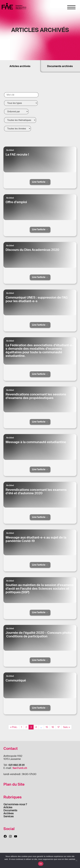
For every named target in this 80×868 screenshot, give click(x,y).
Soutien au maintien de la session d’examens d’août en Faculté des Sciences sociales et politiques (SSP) (40, 589)
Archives (9, 813)
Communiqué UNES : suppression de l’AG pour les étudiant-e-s (37, 299)
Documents (10, 810)
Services (9, 816)
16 (53, 727)
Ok (41, 864)
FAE (14, 6)
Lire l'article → (40, 182)
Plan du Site (14, 784)
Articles (8, 807)
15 (47, 727)
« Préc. (14, 727)
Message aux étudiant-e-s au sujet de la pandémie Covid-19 (36, 539)
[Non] (76, 860)
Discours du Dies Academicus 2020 (32, 250)
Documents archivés (60, 66)
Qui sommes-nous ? (15, 804)
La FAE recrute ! (17, 155)
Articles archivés (20, 66)
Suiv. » (66, 727)
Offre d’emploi (16, 202)
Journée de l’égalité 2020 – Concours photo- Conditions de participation (39, 634)
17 (59, 727)
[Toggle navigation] (71, 7)
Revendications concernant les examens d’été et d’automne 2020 (36, 492)
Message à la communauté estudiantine (36, 442)
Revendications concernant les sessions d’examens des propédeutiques (36, 396)
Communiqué (16, 680)
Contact (11, 749)
